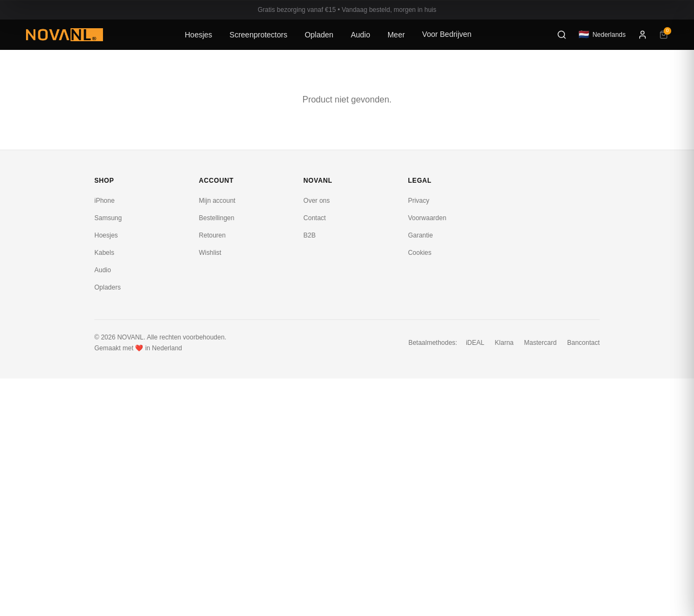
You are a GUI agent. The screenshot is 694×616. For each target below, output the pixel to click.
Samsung (108, 218)
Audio (361, 35)
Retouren (212, 235)
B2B (310, 235)
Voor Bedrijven (447, 34)
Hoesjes (199, 35)
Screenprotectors (258, 35)
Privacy (418, 201)
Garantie (420, 235)
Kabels (104, 253)
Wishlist (210, 253)
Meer (396, 35)
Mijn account (217, 201)
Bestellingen (217, 218)
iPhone (104, 201)
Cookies (419, 253)
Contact (315, 218)
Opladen (319, 35)
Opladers (108, 287)
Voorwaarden (427, 218)
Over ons (317, 201)
